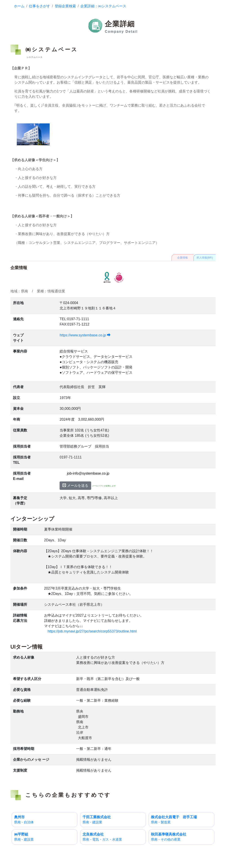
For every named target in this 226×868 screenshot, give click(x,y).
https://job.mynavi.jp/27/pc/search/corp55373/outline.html (92, 631)
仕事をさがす (40, 6)
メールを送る (75, 485)
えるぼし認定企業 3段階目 (119, 277)
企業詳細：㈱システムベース (103, 6)
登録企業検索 (65, 6)
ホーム (19, 6)
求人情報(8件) (205, 258)
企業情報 (183, 258)
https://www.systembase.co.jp (85, 335)
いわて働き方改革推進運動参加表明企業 (107, 277)
